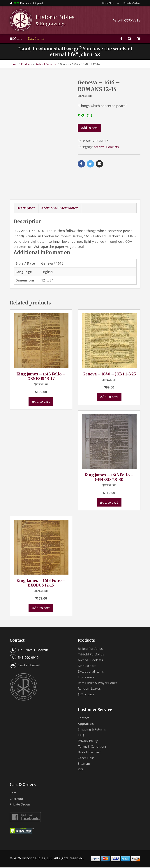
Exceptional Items (92, 672)
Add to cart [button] (41, 402)
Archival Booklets (46, 64)
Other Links (87, 758)
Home (13, 64)
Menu (16, 39)
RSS (81, 770)
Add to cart (90, 128)
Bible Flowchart (111, 3)
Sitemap (84, 764)
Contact (84, 719)
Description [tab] (26, 208)
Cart (13, 794)
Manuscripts (88, 666)
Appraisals (86, 724)
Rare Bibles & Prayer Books (99, 683)
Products (26, 64)
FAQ (81, 736)
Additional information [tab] (61, 208)
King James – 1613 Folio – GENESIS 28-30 (109, 478)
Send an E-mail (29, 666)
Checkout (17, 799)
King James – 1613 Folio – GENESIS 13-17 (41, 377)
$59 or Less (87, 695)
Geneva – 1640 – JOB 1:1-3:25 (109, 374)
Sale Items (37, 39)
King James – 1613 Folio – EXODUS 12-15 (41, 583)
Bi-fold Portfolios (91, 649)
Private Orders (132, 3)
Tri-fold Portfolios (92, 655)
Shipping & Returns (93, 730)
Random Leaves (90, 689)
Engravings (87, 678)
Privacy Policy (89, 741)
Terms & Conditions (94, 747)
